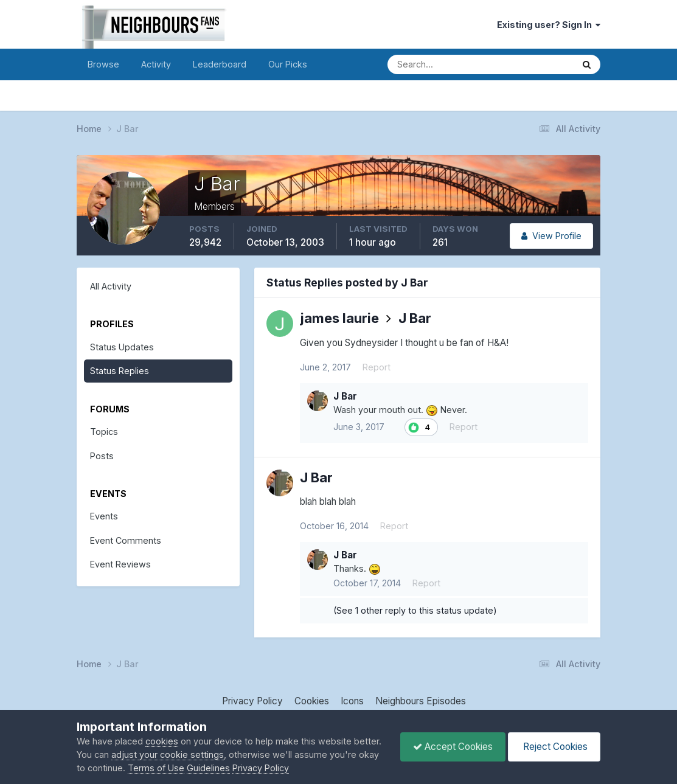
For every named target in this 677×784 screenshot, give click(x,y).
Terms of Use (156, 768)
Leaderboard (220, 64)
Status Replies (120, 371)
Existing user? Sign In (549, 25)
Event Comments (126, 540)
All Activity (111, 286)
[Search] (438, 64)
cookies (162, 741)
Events (104, 516)
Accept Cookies (453, 747)
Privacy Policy (252, 701)
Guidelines (208, 768)
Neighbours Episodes (421, 701)
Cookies (312, 701)
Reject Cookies (554, 747)
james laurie (339, 318)
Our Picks (288, 64)
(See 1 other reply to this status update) (415, 610)
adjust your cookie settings (168, 755)
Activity (156, 64)
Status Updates (122, 347)
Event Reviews (120, 564)
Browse (103, 64)
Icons (352, 701)
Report (377, 367)
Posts (102, 456)
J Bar (415, 318)
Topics (104, 432)
